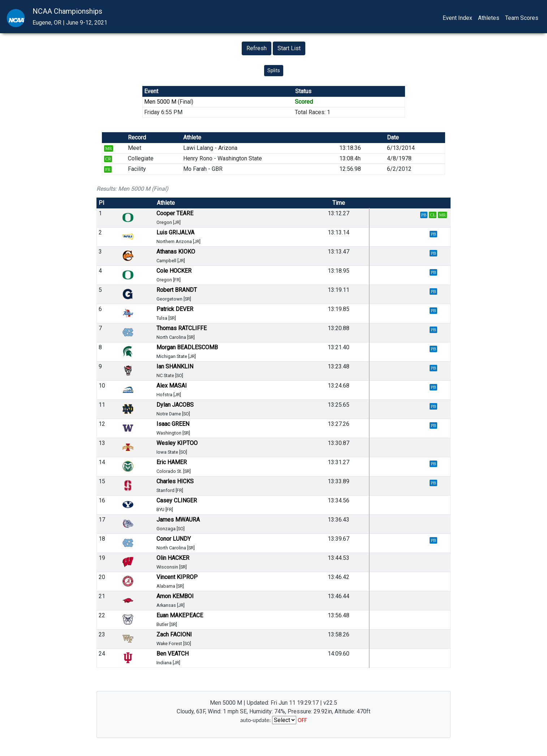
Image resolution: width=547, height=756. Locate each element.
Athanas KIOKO (176, 252)
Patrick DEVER (175, 309)
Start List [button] (289, 48)
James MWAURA (178, 520)
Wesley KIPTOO (177, 443)
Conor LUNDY (174, 539)
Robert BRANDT (177, 290)
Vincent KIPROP (177, 577)
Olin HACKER (173, 558)
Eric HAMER (172, 462)
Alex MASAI (172, 386)
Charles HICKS (175, 481)
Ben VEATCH (173, 654)
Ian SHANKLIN (175, 366)
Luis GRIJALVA (175, 232)
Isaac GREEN (173, 424)
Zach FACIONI (174, 634)
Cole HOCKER (174, 271)
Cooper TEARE (175, 213)
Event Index (457, 18)
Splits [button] (274, 70)
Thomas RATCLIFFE (182, 328)
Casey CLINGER (177, 500)
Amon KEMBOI (175, 596)
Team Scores (522, 18)
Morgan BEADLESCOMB (187, 347)
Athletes (489, 18)
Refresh (257, 48)
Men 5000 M (160, 102)
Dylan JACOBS (175, 405)
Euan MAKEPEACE (180, 615)
